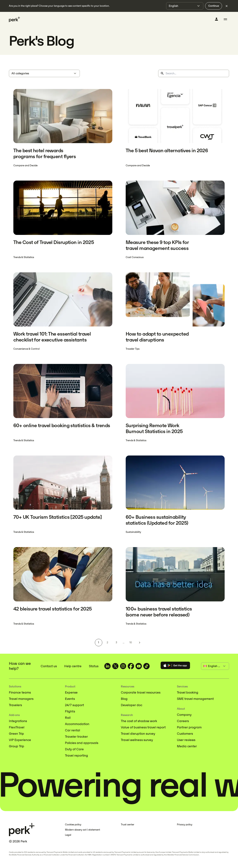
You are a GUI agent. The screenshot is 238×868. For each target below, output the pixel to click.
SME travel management (195, 699)
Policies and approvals (82, 743)
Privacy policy (185, 825)
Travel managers (21, 699)
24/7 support (74, 705)
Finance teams (20, 692)
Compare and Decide (25, 165)
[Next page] (140, 643)
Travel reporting (76, 755)
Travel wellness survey (137, 740)
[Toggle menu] (225, 19)
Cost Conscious (135, 257)
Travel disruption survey (138, 734)
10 (131, 642)
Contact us (49, 666)
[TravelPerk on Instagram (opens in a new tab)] (123, 666)
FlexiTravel (17, 727)
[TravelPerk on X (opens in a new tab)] (115, 666)
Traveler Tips (133, 349)
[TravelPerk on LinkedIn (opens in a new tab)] (107, 666)
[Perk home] (14, 19)
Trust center (128, 825)
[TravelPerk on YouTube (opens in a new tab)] (139, 666)
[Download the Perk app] (175, 666)
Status (94, 666)
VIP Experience (20, 740)
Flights (70, 711)
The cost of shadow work (139, 721)
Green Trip (16, 734)
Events (70, 699)
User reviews (186, 740)
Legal (68, 835)
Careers (183, 721)
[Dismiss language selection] (226, 6)
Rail (68, 718)
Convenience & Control (26, 349)
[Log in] (216, 19)
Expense (71, 692)
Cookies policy (73, 825)
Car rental (72, 730)
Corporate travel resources (141, 692)
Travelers (15, 705)
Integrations (18, 721)
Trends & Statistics (24, 257)
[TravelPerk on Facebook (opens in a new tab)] (131, 666)
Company (184, 715)
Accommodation (77, 724)
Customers (185, 734)
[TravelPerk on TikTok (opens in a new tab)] (146, 666)
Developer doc (132, 705)
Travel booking (188, 692)
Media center (187, 746)
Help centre (73, 666)
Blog (124, 699)
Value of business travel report (143, 727)
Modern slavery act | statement (83, 830)
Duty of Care (74, 749)
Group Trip (17, 746)
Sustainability (133, 532)
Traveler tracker (76, 737)
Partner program (189, 727)
